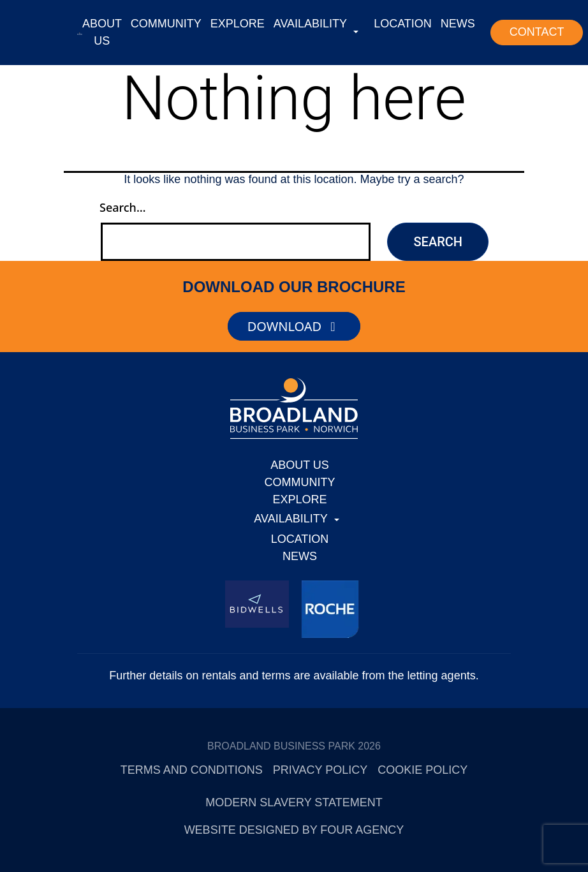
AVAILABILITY (310, 24)
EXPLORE (238, 24)
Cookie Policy (423, 770)
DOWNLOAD (294, 326)
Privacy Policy (320, 770)
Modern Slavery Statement (294, 802)
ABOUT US (102, 32)
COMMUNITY (166, 24)
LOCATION (403, 24)
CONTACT (537, 32)
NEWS (458, 24)
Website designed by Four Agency (294, 830)
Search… (123, 207)
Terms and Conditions (192, 770)
